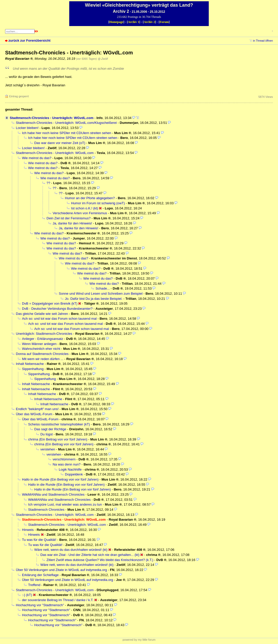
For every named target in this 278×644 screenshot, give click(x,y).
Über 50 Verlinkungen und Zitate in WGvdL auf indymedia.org (61, 570)
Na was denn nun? (67, 464)
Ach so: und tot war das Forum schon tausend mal (59, 319)
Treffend (34, 585)
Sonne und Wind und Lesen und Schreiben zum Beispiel (101, 294)
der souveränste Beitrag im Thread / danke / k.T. (58, 600)
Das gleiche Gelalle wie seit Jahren (42, 314)
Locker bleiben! (27, 128)
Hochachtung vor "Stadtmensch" (40, 605)
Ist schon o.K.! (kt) (85, 208)
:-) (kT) (27, 595)
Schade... (103, 288)
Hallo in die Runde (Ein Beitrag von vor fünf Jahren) (60, 479)
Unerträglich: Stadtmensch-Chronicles (44, 334)
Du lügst (47, 434)
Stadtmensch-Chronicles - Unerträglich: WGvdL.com (52, 118)
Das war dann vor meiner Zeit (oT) (60, 143)
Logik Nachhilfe (70, 469)
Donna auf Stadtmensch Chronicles (42, 354)
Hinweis (28, 530)
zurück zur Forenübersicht (30, 40)
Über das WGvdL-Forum (34, 414)
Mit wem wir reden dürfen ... (43, 359)
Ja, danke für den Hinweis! (72, 223)
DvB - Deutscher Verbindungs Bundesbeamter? (57, 309)
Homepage (116, 22)
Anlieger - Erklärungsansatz (43, 339)
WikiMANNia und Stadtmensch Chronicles (53, 494)
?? (48, 183)
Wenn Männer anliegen (39, 344)
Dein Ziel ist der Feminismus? (69, 218)
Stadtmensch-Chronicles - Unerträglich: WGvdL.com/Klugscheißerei (66, 123)
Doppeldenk (74, 474)
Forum (164, 22)
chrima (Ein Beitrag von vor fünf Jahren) (58, 439)
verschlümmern (64, 459)
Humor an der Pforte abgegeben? (90, 198)
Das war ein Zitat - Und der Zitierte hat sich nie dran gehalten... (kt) (90, 555)
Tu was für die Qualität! (39, 540)
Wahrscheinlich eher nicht (41, 349)
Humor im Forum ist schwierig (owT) (98, 203)
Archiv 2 (149, 22)
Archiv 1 (134, 22)
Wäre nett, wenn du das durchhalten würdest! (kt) (71, 550)
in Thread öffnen (263, 41)
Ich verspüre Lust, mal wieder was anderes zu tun (65, 504)
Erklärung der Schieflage (40, 575)
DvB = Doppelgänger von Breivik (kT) (50, 303)
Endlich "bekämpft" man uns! (37, 409)
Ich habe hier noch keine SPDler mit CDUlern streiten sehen (67, 133)
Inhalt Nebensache (30, 364)
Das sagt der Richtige (50, 429)
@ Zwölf (103, 59)
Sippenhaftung (33, 369)
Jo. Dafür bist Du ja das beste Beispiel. (94, 299)
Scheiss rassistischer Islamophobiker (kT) (59, 424)
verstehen (48, 449)
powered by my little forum (139, 640)
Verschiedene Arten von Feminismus (80, 213)
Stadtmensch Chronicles (46, 510)
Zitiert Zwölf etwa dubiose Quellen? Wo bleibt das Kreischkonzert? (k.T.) (100, 560)
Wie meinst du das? (37, 158)
